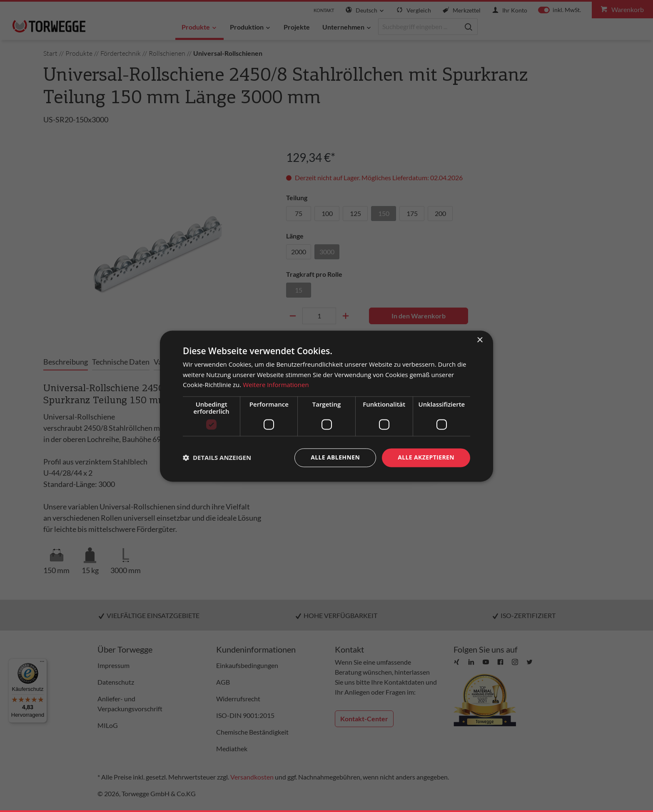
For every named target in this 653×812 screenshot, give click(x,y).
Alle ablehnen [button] (335, 457)
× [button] (480, 340)
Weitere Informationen (276, 385)
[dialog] (326, 406)
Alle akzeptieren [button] (426, 457)
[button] (217, 458)
